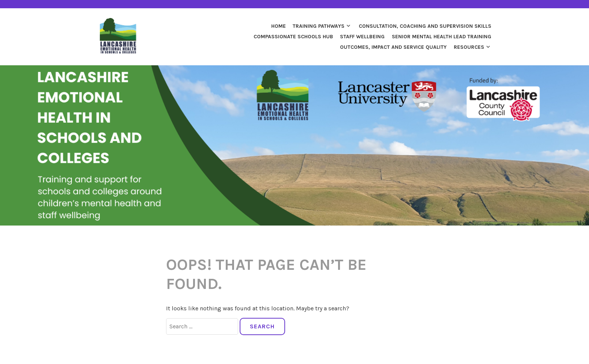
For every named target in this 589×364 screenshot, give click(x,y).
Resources (469, 47)
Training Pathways (319, 26)
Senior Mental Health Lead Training (442, 37)
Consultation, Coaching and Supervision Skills (425, 26)
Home (279, 26)
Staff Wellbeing (362, 37)
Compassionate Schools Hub (293, 37)
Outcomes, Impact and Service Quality (393, 47)
